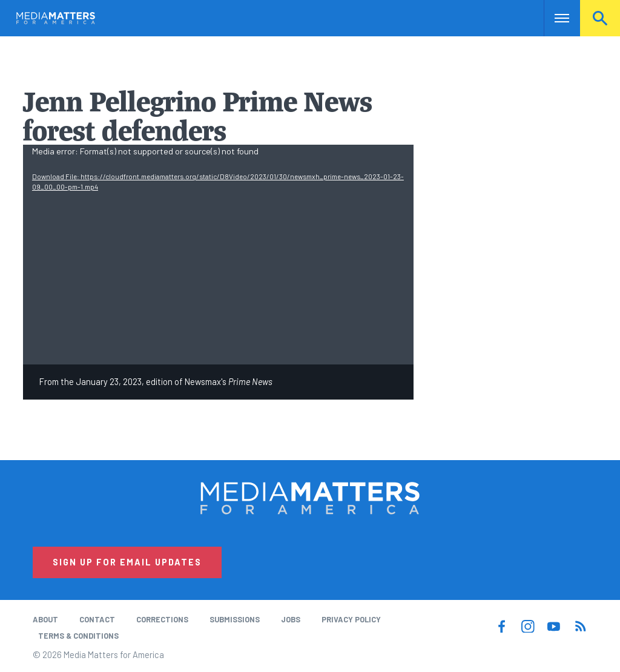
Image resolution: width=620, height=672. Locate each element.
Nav (554, 18)
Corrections (162, 619)
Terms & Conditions (78, 636)
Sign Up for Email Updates (127, 562)
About (45, 619)
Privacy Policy (351, 619)
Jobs (291, 619)
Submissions (235, 619)
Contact (97, 619)
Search (600, 18)
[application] (218, 255)
